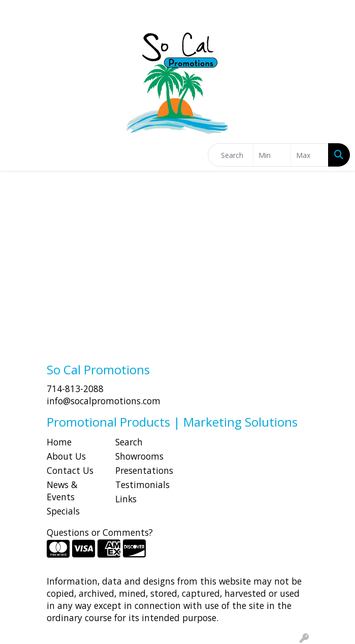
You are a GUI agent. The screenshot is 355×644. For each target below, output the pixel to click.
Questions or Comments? (100, 532)
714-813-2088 (75, 389)
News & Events (62, 491)
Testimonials (142, 485)
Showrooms (139, 456)
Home (59, 442)
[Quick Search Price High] (310, 155)
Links (126, 499)
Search (129, 442)
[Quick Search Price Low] (272, 155)
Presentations (143, 470)
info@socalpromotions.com (104, 401)
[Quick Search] (231, 155)
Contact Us (70, 470)
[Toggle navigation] (16, 155)
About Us (66, 456)
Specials (63, 511)
